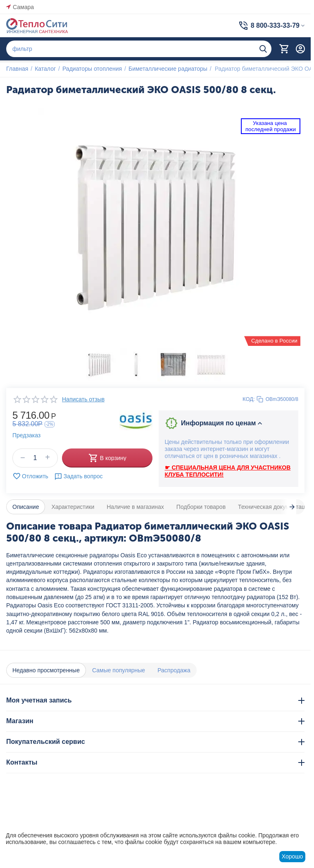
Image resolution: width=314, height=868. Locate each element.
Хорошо (293, 856)
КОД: (249, 399)
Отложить (30, 476)
